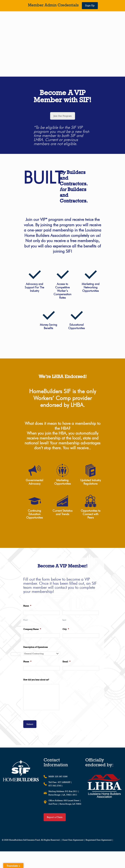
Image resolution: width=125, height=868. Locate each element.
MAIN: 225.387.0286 (58, 776)
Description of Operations (35, 647)
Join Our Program (63, 116)
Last (64, 620)
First (25, 620)
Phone (27, 662)
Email (66, 662)
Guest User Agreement (73, 840)
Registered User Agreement (99, 840)
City (66, 629)
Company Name (32, 629)
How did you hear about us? (36, 680)
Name (27, 606)
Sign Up (90, 5)
